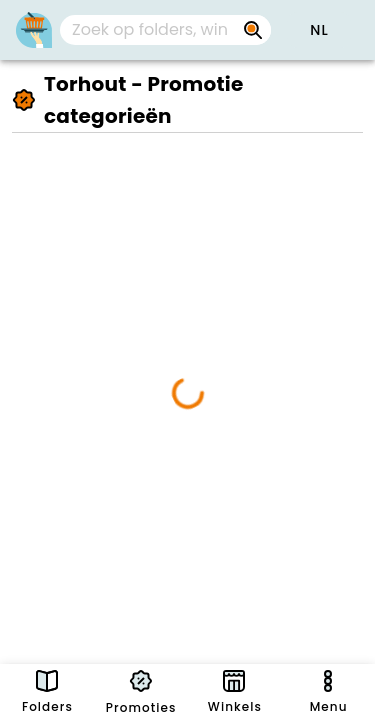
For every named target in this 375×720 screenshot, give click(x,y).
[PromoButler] (34, 30)
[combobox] (165, 30)
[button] (319, 30)
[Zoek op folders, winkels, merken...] (149, 30)
